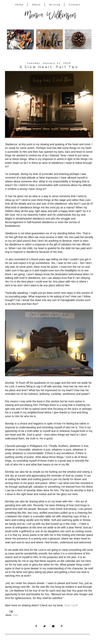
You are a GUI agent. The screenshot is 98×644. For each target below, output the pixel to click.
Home (19, 5)
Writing (55, 5)
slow (15, 615)
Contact (75, 5)
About (36, 5)
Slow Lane (70, 605)
